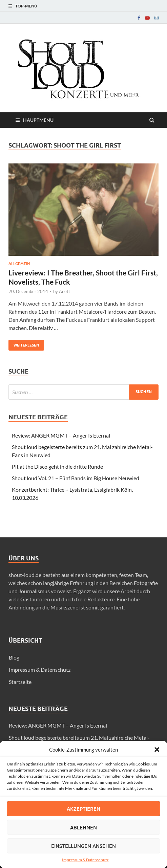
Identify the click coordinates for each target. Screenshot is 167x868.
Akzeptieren (83, 809)
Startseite (20, 682)
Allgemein (19, 264)
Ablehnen (83, 827)
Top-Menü (26, 6)
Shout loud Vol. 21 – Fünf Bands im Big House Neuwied (76, 478)
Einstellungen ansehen (83, 846)
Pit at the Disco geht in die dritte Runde (57, 466)
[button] (157, 750)
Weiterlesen (24, 344)
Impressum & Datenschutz (85, 860)
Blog (14, 657)
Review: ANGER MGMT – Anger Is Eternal (61, 435)
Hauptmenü (38, 120)
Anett (65, 291)
